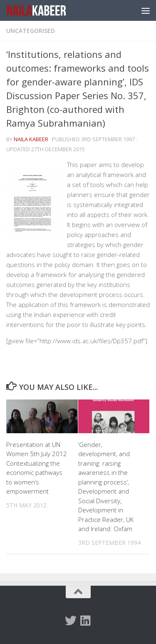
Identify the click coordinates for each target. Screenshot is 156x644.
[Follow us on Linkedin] (86, 621)
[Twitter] (71, 621)
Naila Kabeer (31, 139)
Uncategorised (31, 31)
